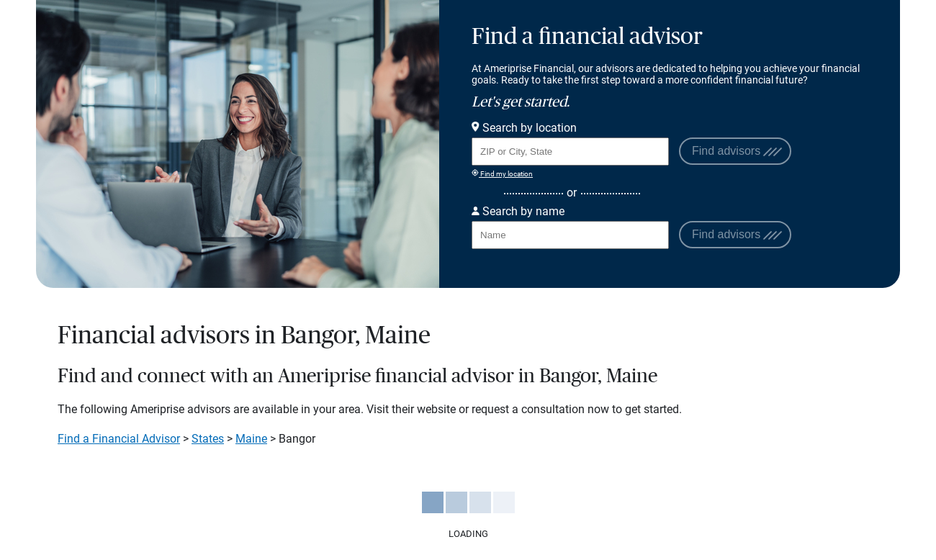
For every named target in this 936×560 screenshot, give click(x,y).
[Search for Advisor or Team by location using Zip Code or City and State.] (570, 152)
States (208, 439)
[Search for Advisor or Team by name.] (570, 235)
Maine (251, 439)
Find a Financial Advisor (119, 439)
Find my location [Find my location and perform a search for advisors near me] (502, 173)
